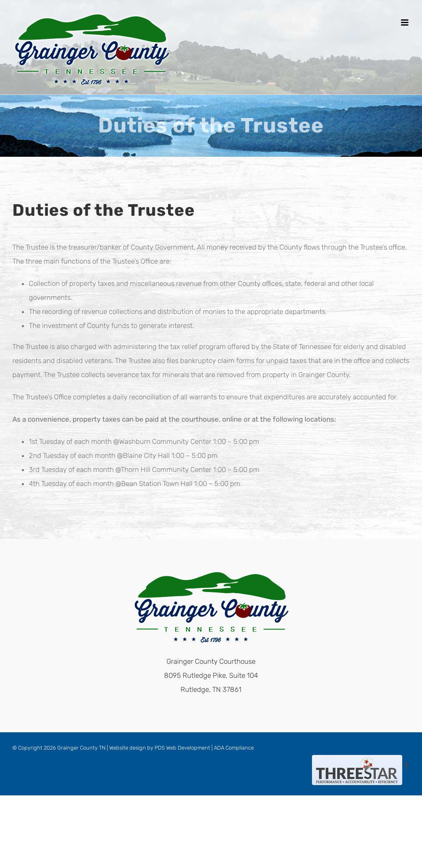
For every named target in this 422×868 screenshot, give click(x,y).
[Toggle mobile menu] (405, 22)
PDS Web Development (182, 748)
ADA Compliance (234, 748)
